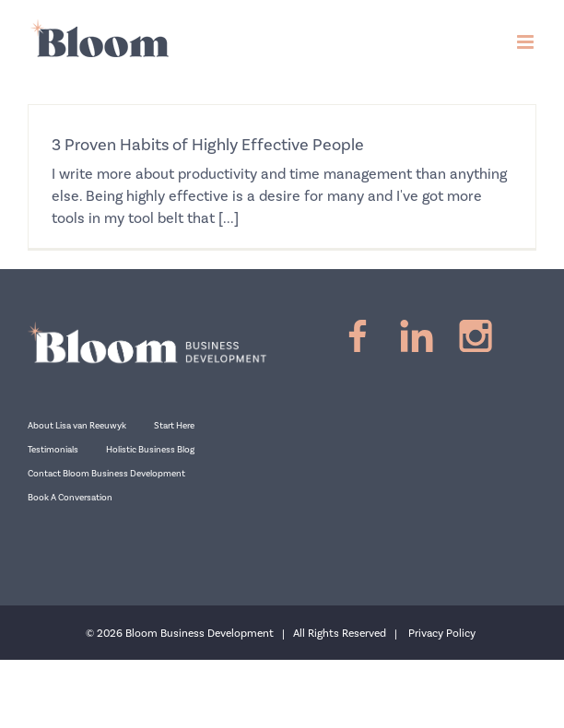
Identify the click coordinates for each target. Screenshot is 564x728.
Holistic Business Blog (150, 450)
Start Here (174, 426)
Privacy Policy (442, 634)
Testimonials (53, 450)
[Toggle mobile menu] (527, 42)
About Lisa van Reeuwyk (77, 426)
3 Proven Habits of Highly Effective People (208, 145)
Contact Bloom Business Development (106, 474)
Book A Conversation (70, 498)
